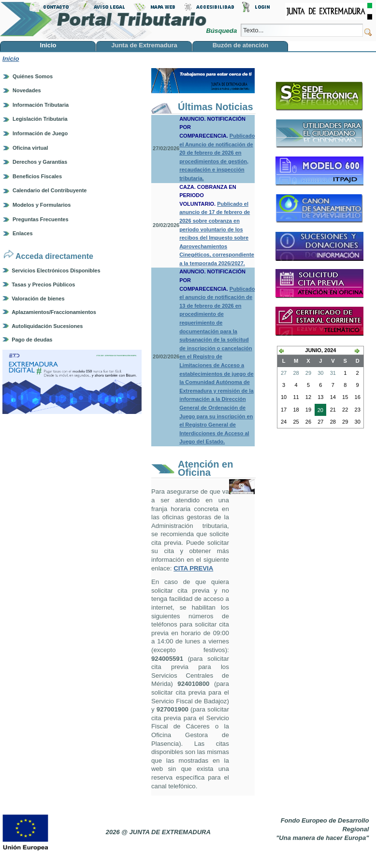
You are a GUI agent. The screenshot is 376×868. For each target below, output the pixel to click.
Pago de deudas (32, 340)
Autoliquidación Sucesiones (47, 326)
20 (319, 411)
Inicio (11, 59)
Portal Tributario (103, 20)
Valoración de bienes (38, 299)
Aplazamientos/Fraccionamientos (54, 312)
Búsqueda (222, 31)
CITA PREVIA (193, 568)
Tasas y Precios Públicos (43, 285)
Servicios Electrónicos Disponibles (56, 270)
